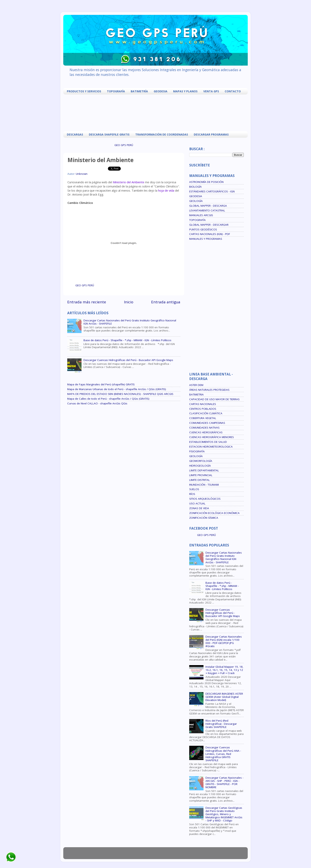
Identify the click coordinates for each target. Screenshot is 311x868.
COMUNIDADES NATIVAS (204, 428)
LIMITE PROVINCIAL (201, 475)
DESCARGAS (75, 134)
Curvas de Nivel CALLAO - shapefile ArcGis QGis (97, 403)
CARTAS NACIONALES (203, 404)
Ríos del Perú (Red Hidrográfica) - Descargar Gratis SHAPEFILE (221, 724)
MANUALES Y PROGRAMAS (206, 239)
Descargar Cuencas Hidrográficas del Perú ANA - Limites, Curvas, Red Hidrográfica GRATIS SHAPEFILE (223, 754)
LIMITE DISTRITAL (200, 480)
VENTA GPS (211, 91)
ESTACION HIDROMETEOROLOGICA (211, 447)
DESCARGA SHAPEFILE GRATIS (109, 134)
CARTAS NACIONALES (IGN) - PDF (210, 234)
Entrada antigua (166, 302)
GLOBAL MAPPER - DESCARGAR (209, 225)
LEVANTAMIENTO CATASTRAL (207, 210)
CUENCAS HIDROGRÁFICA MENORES (212, 437)
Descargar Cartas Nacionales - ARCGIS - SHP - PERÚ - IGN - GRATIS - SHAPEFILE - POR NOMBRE (224, 783)
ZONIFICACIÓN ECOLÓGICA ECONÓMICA (214, 513)
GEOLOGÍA (196, 201)
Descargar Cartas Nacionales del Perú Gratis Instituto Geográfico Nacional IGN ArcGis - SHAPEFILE (130, 322)
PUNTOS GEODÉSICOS (203, 229)
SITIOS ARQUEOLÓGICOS (205, 499)
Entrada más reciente (87, 302)
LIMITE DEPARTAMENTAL (204, 470)
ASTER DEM (196, 385)
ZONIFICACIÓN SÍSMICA (204, 518)
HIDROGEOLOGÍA (200, 466)
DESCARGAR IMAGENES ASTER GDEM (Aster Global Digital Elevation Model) (224, 697)
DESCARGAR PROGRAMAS (211, 134)
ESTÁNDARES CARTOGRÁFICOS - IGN (212, 191)
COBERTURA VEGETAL (203, 418)
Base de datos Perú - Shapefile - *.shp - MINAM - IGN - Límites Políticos (127, 340)
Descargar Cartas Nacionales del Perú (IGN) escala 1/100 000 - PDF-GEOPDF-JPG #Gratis (224, 641)
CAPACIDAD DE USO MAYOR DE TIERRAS (214, 399)
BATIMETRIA (196, 394)
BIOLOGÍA (195, 187)
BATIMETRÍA (139, 91)
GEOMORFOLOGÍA (201, 461)
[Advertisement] (156, 112)
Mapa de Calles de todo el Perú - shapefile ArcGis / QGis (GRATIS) (108, 399)
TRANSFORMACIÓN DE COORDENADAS (162, 134)
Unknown (82, 174)
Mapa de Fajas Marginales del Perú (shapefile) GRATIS (101, 384)
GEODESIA (161, 91)
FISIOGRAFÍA (197, 451)
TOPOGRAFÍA (116, 91)
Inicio (129, 302)
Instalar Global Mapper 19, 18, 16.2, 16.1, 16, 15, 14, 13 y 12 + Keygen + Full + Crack (224, 670)
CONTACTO (233, 91)
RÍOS (192, 494)
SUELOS (194, 489)
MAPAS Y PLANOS (185, 91)
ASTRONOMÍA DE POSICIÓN (206, 182)
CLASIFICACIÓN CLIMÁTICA (206, 413)
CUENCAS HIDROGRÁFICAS (206, 432)
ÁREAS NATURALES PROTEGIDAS (209, 390)
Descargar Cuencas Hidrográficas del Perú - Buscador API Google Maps (128, 360)
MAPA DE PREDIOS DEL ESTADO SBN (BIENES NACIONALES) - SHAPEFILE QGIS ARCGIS (120, 394)
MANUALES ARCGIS (201, 215)
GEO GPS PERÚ (124, 145)
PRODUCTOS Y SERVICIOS (84, 91)
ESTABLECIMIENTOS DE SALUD (208, 442)
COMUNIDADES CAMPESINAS (207, 423)
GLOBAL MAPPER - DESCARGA (208, 206)
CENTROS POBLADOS (203, 409)
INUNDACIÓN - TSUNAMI (204, 485)
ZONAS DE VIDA (199, 508)
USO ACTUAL (197, 503)
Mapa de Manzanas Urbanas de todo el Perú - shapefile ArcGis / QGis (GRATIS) (117, 389)
